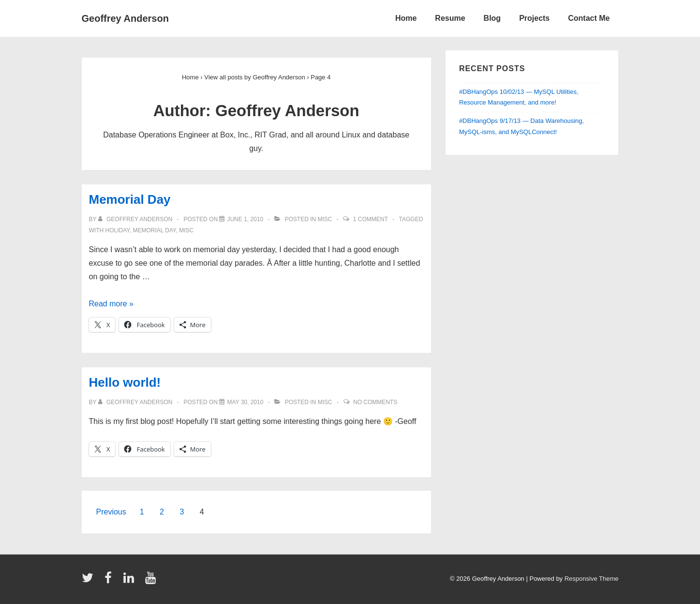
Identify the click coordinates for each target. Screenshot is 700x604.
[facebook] (110, 581)
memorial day (154, 230)
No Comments (375, 402)
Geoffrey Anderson (125, 18)
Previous (111, 512)
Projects (534, 18)
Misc (325, 219)
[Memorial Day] (245, 219)
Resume (450, 18)
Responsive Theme (592, 579)
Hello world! (125, 382)
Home (406, 18)
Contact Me (589, 18)
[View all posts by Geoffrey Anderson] (136, 219)
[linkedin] (131, 581)
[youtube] (152, 581)
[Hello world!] (245, 402)
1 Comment (371, 219)
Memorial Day (130, 199)
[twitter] (90, 581)
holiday (118, 230)
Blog (492, 18)
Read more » (112, 304)
